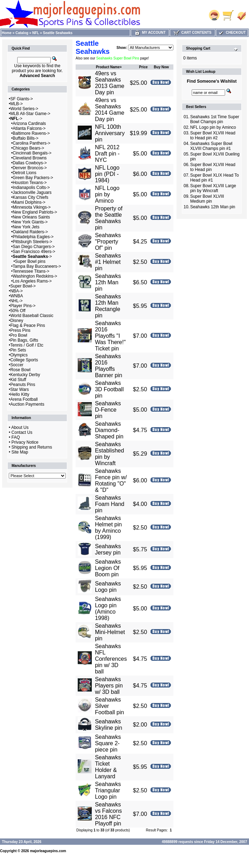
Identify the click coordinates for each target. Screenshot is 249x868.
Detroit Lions (24, 173)
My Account (150, 33)
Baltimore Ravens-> (31, 133)
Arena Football (24, 399)
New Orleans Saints (31, 217)
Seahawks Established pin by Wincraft (110, 454)
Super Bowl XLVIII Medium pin (207, 199)
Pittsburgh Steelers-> (32, 242)
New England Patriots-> (35, 212)
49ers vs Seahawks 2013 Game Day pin (110, 83)
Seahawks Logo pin (108, 587)
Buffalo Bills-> (25, 138)
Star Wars (20, 389)
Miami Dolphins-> (29, 202)
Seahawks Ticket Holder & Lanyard (108, 767)
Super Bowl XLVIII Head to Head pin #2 (213, 135)
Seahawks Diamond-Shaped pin (109, 430)
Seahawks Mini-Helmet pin (110, 632)
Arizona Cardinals (29, 123)
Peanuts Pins (23, 385)
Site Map (20, 452)
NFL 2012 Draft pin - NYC (107, 154)
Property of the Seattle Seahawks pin (109, 218)
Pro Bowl (19, 335)
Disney (17, 321)
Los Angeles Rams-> (32, 281)
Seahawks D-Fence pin (108, 410)
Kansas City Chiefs (30, 197)
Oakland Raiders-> (30, 232)
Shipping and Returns (32, 447)
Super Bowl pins (30, 261)
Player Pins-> (23, 306)
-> (16, 119)
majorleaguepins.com (48, 851)
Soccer (17, 365)
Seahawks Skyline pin (108, 725)
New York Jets (26, 227)
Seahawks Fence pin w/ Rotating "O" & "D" (111, 480)
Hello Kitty (20, 394)
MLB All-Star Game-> (30, 114)
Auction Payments (27, 404)
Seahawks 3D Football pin (109, 389)
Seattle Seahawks (58, 33)
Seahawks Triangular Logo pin (108, 790)
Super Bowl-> (23, 286)
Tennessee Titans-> (31, 271)
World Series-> (24, 109)
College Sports (24, 360)
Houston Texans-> (30, 183)
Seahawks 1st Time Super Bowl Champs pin (215, 119)
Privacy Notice (25, 442)
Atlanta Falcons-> (29, 128)
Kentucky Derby (25, 375)
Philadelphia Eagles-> (33, 237)
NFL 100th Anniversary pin (110, 133)
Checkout (232, 33)
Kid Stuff (18, 380)
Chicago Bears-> (28, 148)
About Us (20, 427)
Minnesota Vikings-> (32, 207)
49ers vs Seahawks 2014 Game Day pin (110, 110)
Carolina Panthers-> (31, 143)
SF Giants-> (21, 99)
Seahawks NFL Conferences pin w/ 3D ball (111, 659)
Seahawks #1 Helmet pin (108, 262)
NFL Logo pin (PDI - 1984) (107, 174)
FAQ (16, 437)
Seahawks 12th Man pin (108, 282)
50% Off (18, 311)
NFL (36, 33)
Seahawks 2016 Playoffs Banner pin (108, 366)
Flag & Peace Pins (28, 325)
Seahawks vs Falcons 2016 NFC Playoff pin (108, 814)
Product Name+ (109, 67)
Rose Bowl (20, 370)
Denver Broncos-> (30, 168)
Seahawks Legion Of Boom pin (108, 568)
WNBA (17, 296)
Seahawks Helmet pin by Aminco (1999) (108, 528)
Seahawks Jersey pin (108, 549)
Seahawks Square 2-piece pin (108, 743)
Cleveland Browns (30, 158)
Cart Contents (193, 33)
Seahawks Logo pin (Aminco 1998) (108, 609)
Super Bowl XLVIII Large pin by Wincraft (213, 188)
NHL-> (16, 301)
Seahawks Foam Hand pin (110, 504)
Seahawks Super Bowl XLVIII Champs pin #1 (211, 146)
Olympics (19, 355)
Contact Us (22, 432)
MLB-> (17, 104)
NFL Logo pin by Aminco (107, 194)
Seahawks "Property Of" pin (108, 242)
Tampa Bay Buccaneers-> (37, 266)
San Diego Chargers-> (34, 247)
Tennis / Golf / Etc (27, 345)
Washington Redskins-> (35, 276)
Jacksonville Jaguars (32, 192)
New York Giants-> (30, 222)
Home (7, 33)
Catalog (22, 33)
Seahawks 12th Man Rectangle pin (108, 306)
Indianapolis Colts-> (31, 188)
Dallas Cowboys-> (30, 163)
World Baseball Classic (32, 316)
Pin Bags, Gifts (24, 340)
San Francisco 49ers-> (34, 252)
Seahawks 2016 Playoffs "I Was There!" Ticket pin (110, 336)
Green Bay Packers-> (33, 178)
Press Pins (20, 330)
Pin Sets (18, 350)
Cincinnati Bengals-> (32, 153)
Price (143, 67)
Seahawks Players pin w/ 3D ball (109, 686)
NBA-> (17, 291)
